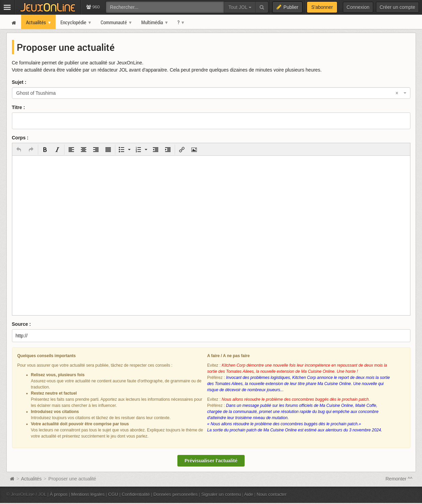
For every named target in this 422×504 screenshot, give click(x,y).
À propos (59, 494)
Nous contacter (272, 494)
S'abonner (322, 7)
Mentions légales (88, 494)
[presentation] (19, 150)
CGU (113, 494)
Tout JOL (240, 7)
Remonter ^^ (399, 479)
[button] (19, 150)
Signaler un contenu (221, 494)
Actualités (31, 479)
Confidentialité (136, 494)
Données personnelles (176, 494)
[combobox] (211, 93)
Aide (249, 494)
